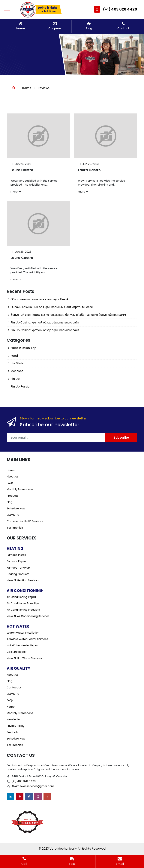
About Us (13, 477)
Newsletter (14, 719)
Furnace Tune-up (18, 568)
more (16, 192)
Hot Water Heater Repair (23, 645)
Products (13, 496)
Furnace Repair (16, 561)
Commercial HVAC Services (25, 521)
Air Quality (18, 668)
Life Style (17, 363)
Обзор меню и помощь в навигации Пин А (39, 299)
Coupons (55, 26)
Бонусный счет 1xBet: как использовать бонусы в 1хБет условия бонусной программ (68, 315)
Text (72, 861)
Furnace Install (16, 555)
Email (120, 861)
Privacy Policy (16, 726)
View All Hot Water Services (24, 658)
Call (24, 861)
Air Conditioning (25, 591)
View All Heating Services (23, 580)
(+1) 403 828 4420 (120, 9)
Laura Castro (22, 170)
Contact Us (14, 687)
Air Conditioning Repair (21, 597)
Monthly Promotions (20, 489)
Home (21, 26)
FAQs (10, 483)
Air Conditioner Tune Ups (23, 603)
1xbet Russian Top (23, 348)
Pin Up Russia (20, 386)
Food (14, 356)
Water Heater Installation (23, 633)
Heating (15, 548)
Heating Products (18, 574)
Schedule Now (16, 508)
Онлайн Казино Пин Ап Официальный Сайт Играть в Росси (52, 307)
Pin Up (15, 379)
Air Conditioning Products (23, 610)
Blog (89, 26)
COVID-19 (13, 515)
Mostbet (17, 371)
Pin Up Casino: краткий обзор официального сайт (45, 322)
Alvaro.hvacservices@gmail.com (33, 786)
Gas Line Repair (17, 652)
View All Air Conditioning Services (28, 616)
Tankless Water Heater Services (27, 639)
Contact (123, 26)
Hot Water (18, 626)
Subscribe (121, 438)
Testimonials (15, 528)
